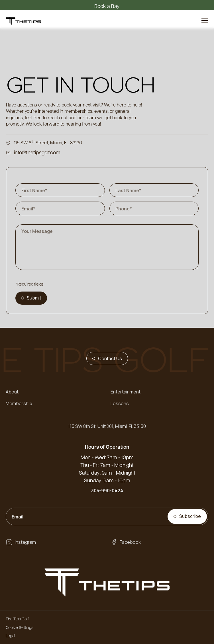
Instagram (25, 542)
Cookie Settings (20, 627)
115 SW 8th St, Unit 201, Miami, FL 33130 (107, 426)
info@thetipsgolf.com (37, 152)
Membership (19, 404)
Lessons (120, 404)
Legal (10, 636)
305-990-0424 (107, 491)
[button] (205, 20)
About (12, 392)
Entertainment (126, 392)
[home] (23, 20)
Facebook (130, 542)
